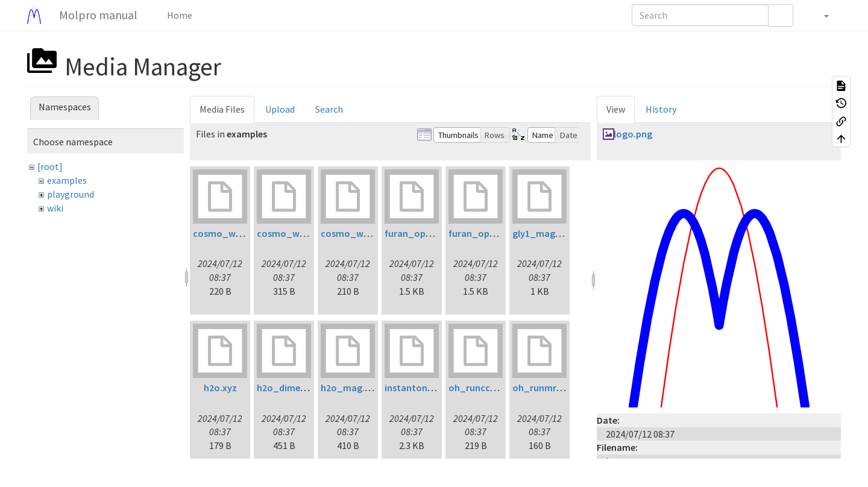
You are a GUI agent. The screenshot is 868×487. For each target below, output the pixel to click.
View (616, 109)
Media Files (222, 109)
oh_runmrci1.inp (548, 388)
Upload (280, 109)
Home (179, 15)
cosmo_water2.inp (297, 233)
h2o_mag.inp (349, 388)
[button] (820, 15)
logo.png (633, 134)
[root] (50, 166)
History (661, 109)
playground (71, 194)
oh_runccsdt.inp (484, 388)
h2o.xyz (220, 388)
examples (67, 180)
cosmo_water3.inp (361, 233)
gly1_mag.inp (542, 233)
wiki (55, 208)
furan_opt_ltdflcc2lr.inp (437, 233)
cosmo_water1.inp (234, 233)
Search (329, 109)
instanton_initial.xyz (430, 388)
